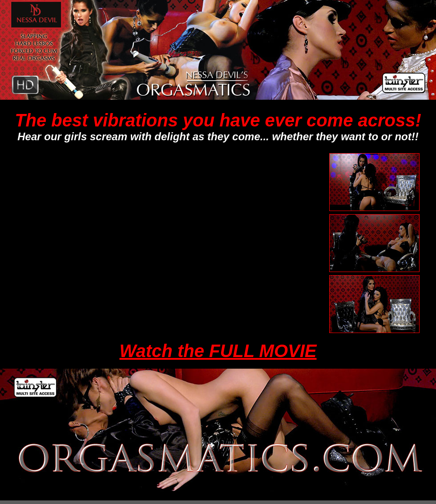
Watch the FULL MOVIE (218, 351)
